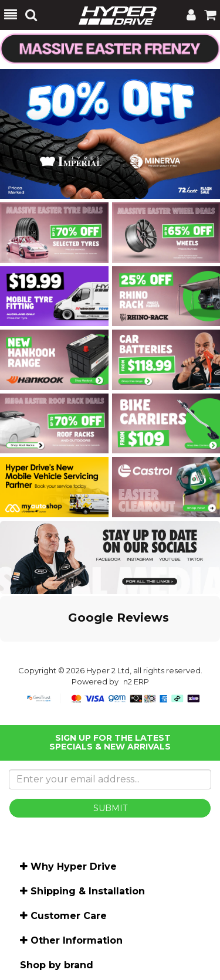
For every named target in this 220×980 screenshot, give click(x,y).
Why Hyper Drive (74, 867)
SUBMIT (110, 808)
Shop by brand (57, 965)
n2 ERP (136, 681)
